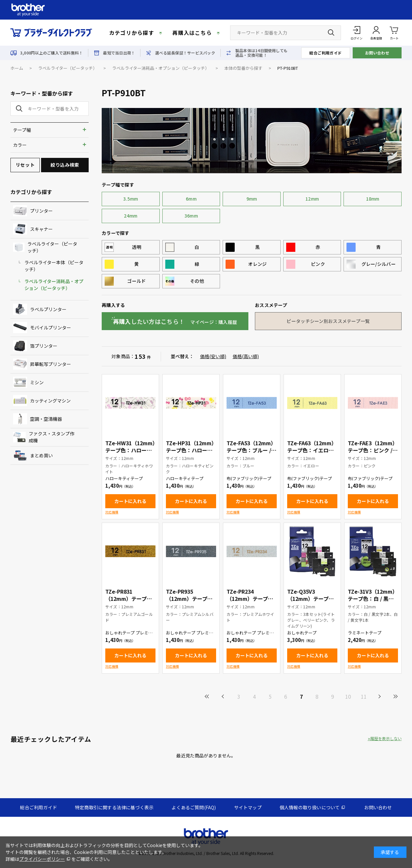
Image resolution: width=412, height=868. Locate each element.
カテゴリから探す (132, 33)
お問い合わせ (377, 53)
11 (364, 696)
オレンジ (257, 264)
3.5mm (131, 199)
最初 (207, 696)
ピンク (318, 264)
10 (348, 696)
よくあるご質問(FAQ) (194, 807)
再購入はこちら (192, 33)
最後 (395, 696)
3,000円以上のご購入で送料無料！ (51, 53)
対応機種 (112, 512)
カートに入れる (130, 501)
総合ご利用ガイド (326, 53)
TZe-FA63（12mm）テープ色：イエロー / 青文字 (312, 450)
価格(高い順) (246, 356)
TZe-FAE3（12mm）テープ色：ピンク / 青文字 (373, 450)
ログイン (357, 38)
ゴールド (136, 281)
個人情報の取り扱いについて (310, 807)
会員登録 (376, 38)
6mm (191, 199)
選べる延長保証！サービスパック (185, 53)
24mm (131, 216)
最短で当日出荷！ (119, 53)
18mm (373, 199)
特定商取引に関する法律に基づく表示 (114, 807)
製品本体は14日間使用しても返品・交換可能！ (261, 53)
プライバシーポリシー (42, 859)
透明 (137, 247)
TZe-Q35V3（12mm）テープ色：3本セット (308, 599)
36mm (191, 216)
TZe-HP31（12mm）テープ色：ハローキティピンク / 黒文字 (190, 450)
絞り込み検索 (65, 165)
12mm (312, 199)
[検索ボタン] (331, 33)
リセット (25, 165)
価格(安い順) (213, 356)
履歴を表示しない (386, 739)
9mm (252, 199)
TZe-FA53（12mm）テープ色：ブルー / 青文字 (251, 450)
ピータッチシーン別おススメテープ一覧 (328, 321)
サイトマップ (248, 807)
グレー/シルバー (379, 264)
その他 (197, 281)
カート (394, 32)
